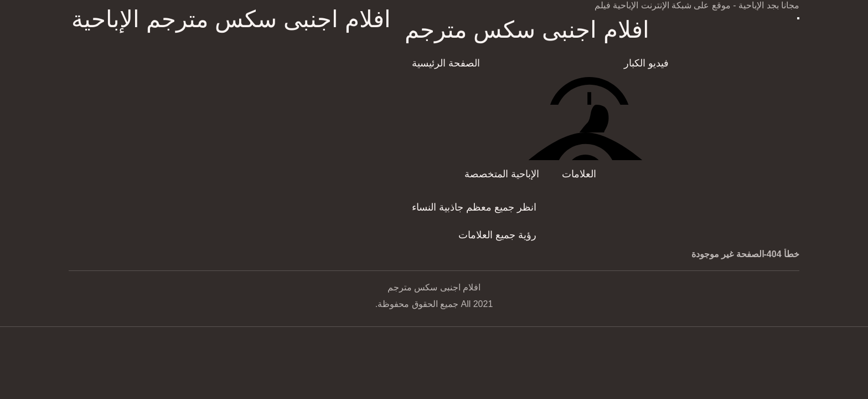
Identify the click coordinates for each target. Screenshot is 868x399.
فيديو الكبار (646, 63)
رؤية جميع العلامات (497, 235)
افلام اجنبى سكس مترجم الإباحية (231, 19)
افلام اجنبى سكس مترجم (527, 30)
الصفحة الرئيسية (446, 63)
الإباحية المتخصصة (502, 174)
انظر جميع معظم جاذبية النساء (474, 207)
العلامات (579, 174)
